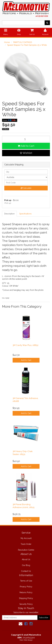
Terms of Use (26, 581)
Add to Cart (26, 146)
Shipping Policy (26, 598)
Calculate (26, 188)
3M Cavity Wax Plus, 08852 (26, 345)
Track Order (26, 544)
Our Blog (26, 565)
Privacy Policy (26, 587)
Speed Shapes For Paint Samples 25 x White (27, 45)
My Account (26, 538)
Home (7, 42)
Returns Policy (26, 592)
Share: (10, 120)
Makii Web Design (26, 640)
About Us (26, 559)
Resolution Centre (26, 550)
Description (9, 214)
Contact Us (26, 571)
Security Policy (26, 604)
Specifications (25, 214)
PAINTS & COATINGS (23, 42)
